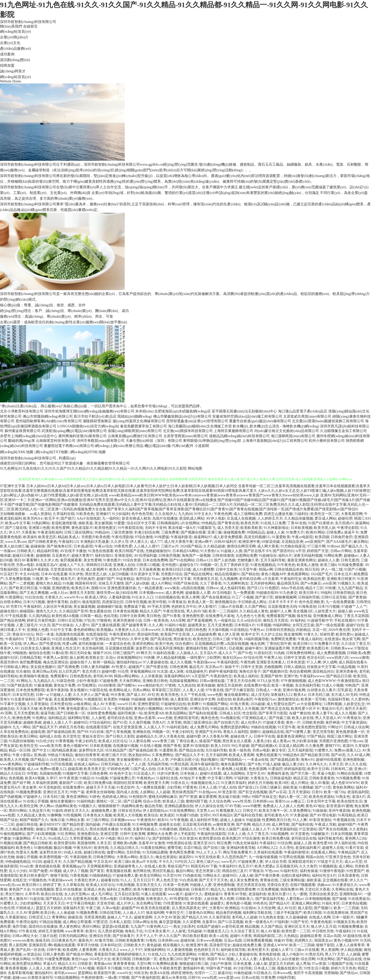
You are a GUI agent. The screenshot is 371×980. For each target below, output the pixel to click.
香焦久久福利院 (236, 732)
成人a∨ (32, 769)
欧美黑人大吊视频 (244, 709)
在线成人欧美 (155, 866)
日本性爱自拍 (61, 704)
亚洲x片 (360, 769)
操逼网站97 (203, 537)
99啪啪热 (20, 653)
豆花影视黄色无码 (282, 607)
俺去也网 (257, 644)
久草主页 (336, 764)
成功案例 (7, 54)
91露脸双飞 (206, 528)
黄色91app (79, 959)
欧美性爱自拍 (210, 838)
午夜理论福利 (27, 922)
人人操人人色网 (291, 806)
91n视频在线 (230, 718)
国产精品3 (218, 954)
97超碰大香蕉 (274, 723)
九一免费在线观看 (150, 787)
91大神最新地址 (276, 528)
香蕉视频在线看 (119, 871)
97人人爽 (314, 662)
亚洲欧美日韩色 (155, 681)
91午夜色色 (286, 565)
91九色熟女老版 (271, 917)
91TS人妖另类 (268, 681)
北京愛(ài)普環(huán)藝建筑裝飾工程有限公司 (328, 421)
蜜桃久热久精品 (48, 583)
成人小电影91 (293, 954)
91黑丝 (38, 959)
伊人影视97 (207, 607)
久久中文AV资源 (167, 917)
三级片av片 (170, 546)
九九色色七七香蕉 (250, 616)
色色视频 (16, 778)
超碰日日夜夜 (23, 556)
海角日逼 (57, 820)
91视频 (45, 588)
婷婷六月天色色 (343, 968)
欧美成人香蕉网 (241, 755)
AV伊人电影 (215, 518)
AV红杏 (153, 695)
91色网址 (39, 718)
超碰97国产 (105, 579)
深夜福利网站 (155, 950)
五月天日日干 (144, 880)
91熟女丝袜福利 (245, 843)
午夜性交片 (175, 913)
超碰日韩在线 (27, 825)
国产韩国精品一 (233, 760)
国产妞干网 (21, 783)
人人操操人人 (187, 653)
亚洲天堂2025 (204, 843)
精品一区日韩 (20, 750)
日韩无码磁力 (112, 764)
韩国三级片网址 (340, 736)
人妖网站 (147, 792)
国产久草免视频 (118, 732)
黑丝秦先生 (182, 639)
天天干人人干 (147, 936)
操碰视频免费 (234, 532)
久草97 (52, 778)
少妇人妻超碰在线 (243, 954)
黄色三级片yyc (208, 862)
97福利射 (241, 778)
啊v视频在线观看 (62, 945)
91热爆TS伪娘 (187, 815)
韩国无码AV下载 (204, 866)
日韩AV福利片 (225, 542)
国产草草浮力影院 (273, 713)
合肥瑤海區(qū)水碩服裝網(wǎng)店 (183, 411)
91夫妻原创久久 (345, 885)
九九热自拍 (187, 685)
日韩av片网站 (341, 551)
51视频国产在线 (340, 964)
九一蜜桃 (300, 894)
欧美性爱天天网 (156, 783)
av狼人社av (59, 593)
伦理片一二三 (205, 973)
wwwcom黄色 (23, 940)
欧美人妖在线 (303, 718)
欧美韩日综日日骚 (176, 569)
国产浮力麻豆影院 (240, 690)
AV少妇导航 (242, 968)
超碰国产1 (136, 667)
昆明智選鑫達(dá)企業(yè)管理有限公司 (197, 421)
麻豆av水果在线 (174, 978)
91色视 (125, 829)
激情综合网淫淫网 (241, 546)
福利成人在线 (50, 736)
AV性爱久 (119, 667)
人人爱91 (82, 625)
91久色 (79, 569)
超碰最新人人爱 (198, 593)
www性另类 (242, 801)
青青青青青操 (124, 964)
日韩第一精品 (91, 616)
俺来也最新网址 (233, 764)
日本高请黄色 (349, 876)
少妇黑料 (214, 658)
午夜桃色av (145, 778)
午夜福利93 (14, 639)
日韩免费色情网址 (300, 653)
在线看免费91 (73, 787)
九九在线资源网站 (182, 954)
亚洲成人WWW (275, 945)
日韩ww (212, 588)
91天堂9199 (172, 876)
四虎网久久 (303, 940)
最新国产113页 (71, 783)
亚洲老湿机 (123, 556)
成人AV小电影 (104, 838)
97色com (356, 741)
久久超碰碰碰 (296, 917)
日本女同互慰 (23, 695)
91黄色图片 (112, 560)
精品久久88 (261, 825)
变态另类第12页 (208, 871)
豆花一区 (319, 630)
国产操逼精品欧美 (61, 732)
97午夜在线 (215, 690)
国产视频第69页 (275, 671)
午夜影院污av (265, 699)
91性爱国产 (355, 871)
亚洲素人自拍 (124, 565)
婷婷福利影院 (295, 769)
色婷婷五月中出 (184, 607)
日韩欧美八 (26, 551)
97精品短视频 (50, 922)
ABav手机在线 (292, 588)
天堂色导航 (106, 903)
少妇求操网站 (30, 903)
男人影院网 (18, 945)
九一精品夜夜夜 (150, 588)
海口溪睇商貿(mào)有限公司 (293, 436)
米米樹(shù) (144, 411)
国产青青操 (357, 597)
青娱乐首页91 (93, 736)
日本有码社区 (111, 945)
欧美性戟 (101, 848)
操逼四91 (186, 857)
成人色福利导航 (233, 588)
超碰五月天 (52, 862)
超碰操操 (38, 546)
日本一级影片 (343, 917)
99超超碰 (253, 820)
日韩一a (42, 695)
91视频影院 (93, 699)
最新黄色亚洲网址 (291, 736)
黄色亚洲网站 (77, 797)
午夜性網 (248, 662)
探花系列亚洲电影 (170, 648)
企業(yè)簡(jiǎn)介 (14, 37)
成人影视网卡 (97, 569)
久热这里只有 (39, 811)
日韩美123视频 (148, 565)
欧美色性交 (202, 639)
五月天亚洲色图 (220, 625)
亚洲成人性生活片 (66, 648)
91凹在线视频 (62, 764)
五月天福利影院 (300, 750)
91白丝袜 (97, 732)
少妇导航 (174, 787)
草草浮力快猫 (88, 945)
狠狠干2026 (102, 653)
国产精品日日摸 (339, 676)
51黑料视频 (333, 704)
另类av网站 (141, 690)
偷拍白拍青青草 (87, 755)
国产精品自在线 (191, 750)
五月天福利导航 (273, 560)
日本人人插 (208, 787)
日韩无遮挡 (350, 560)
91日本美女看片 (157, 931)
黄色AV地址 (315, 806)
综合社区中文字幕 (141, 523)
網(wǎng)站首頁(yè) (15, 32)
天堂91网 (144, 964)
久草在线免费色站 (14, 732)
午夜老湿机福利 (50, 532)
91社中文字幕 (61, 630)
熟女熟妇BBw (139, 755)
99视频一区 (209, 565)
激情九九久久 (47, 611)
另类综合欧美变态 (323, 894)
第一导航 (52, 579)
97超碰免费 (108, 681)
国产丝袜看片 (123, 936)
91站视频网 (279, 834)
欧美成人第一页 (200, 602)
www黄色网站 (11, 764)
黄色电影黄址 (77, 709)
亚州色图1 (170, 565)
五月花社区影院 (127, 894)
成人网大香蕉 (268, 546)
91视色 (151, 940)
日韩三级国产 (123, 653)
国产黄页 (97, 871)
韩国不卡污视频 (109, 968)
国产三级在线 (16, 528)
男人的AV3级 (197, 611)
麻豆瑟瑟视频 (170, 922)
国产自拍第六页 (226, 723)
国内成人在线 (127, 792)
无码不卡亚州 (156, 528)
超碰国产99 (130, 908)
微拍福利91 (44, 973)
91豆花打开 (9, 574)
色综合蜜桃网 (300, 671)
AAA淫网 (178, 620)
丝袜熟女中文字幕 (321, 667)
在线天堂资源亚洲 (127, 727)
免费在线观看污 (268, 755)
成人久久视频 (181, 662)
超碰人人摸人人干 (57, 723)
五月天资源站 (299, 792)
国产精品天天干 (45, 727)
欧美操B (30, 537)
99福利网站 (282, 625)
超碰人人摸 (302, 843)
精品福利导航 (48, 551)
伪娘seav (324, 885)
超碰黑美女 (197, 625)
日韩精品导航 (30, 658)
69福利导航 (286, 978)
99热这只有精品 (60, 755)
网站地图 (195, 468)
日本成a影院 (83, 546)
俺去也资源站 (166, 857)
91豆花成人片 (144, 774)
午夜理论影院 (348, 528)
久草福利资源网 (45, 783)
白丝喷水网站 (11, 602)
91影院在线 (98, 690)
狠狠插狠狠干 (109, 806)
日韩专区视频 (136, 602)
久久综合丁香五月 (356, 644)
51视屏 (38, 579)
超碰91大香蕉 (241, 936)
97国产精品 (316, 736)
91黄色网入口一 (159, 927)
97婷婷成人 (25, 908)
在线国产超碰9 (208, 927)
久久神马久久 (316, 764)
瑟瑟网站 (85, 973)
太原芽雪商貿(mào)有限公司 (186, 436)
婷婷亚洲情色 (182, 973)
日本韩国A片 (244, 625)
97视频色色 (38, 880)
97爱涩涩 (100, 922)
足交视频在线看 (335, 880)
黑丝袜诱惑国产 (184, 792)
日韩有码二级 (342, 769)
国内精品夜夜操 (64, 750)
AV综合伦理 (253, 658)
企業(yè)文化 (10, 43)
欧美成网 (70, 950)
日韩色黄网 (179, 667)
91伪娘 (279, 653)
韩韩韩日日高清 (99, 565)
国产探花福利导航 (270, 899)
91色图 (84, 639)
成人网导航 (281, 825)
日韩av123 (204, 560)
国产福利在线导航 (248, 815)
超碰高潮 (38, 732)
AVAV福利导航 (176, 709)
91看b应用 (60, 653)
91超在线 (37, 899)
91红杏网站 (66, 834)
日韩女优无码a (130, 811)
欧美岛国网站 (176, 713)
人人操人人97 (133, 913)
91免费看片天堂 (327, 644)
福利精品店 (57, 718)
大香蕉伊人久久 (127, 630)
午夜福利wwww (312, 676)
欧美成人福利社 (246, 676)
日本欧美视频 (301, 528)
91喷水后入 (180, 783)
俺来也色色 (210, 718)
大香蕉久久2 (108, 950)
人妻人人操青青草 (350, 945)
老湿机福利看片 (308, 848)
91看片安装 (355, 848)
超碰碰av (351, 556)
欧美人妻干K (323, 713)
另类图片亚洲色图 (333, 741)
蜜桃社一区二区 (109, 801)
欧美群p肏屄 (243, 699)
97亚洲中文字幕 (13, 486)
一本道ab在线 (258, 760)
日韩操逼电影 (281, 778)
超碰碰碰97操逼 (109, 607)
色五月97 (246, 866)
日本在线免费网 (155, 560)
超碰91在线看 (210, 774)
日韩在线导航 (110, 913)
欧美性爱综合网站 (27, 964)
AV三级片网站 (97, 820)
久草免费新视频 (18, 579)
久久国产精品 (272, 927)
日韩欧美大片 (134, 945)
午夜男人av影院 (56, 658)
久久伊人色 (49, 560)
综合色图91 (184, 644)
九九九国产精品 (350, 588)
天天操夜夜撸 (149, 569)
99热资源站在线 (179, 843)
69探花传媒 (271, 542)
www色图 (215, 695)
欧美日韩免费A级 (98, 783)
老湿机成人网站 (192, 518)
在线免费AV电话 (257, 685)
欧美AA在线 (160, 973)
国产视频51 (323, 908)
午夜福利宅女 (291, 579)
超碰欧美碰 (32, 723)
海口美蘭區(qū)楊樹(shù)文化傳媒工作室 (200, 426)
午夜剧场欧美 (81, 857)
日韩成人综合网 (356, 727)
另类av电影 (25, 565)
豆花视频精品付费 (209, 644)
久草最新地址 (16, 917)
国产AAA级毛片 (339, 542)
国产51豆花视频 (231, 922)
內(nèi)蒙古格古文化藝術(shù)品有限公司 (287, 431)
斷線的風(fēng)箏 (22, 441)
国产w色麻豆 (311, 583)
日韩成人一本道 (268, 690)
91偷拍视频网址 (13, 834)
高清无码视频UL (257, 537)
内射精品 (303, 630)
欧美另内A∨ (33, 518)
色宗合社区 (316, 658)
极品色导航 (154, 806)
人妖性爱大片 (325, 611)
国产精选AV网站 (79, 954)
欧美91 (91, 931)
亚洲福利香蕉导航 (241, 848)
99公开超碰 (240, 746)
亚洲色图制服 (353, 760)
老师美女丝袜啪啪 (100, 792)
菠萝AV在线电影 (196, 746)
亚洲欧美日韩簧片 (341, 579)
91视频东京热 (344, 922)
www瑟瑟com (229, 978)
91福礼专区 (331, 903)
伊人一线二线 (332, 569)
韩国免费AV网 (292, 889)
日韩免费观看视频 (258, 940)
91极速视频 (43, 685)
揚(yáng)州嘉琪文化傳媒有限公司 (139, 421)
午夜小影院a (22, 755)
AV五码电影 (222, 593)
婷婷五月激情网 (51, 931)
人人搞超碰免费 (204, 634)
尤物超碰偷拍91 (158, 551)
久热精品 (291, 936)
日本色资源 (296, 662)
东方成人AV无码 (344, 695)
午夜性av (257, 630)
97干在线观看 (16, 616)
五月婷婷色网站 (263, 583)
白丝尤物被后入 (63, 760)
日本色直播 (242, 964)
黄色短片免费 (64, 685)
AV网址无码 (199, 709)
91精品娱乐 (219, 709)
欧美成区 (167, 815)
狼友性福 (304, 616)
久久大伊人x (83, 695)
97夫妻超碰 (299, 815)
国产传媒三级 (280, 718)
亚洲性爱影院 (148, 704)
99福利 (326, 593)
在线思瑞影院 (97, 634)
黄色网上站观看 (234, 769)
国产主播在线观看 (106, 625)
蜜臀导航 (175, 848)
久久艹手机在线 (193, 695)
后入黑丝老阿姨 (111, 931)
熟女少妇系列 (184, 927)
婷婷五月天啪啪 (260, 783)
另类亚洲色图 (95, 917)
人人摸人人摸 (39, 968)
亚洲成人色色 (94, 889)
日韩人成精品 (294, 667)
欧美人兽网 (191, 597)
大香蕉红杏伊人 (87, 880)
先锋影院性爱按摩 (241, 889)
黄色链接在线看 (48, 866)
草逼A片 (50, 964)
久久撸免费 (314, 746)
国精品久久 (188, 829)
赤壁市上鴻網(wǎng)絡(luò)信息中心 (29, 436)
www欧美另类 (50, 746)
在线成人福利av (86, 764)
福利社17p (143, 838)
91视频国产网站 (215, 704)
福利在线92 (104, 556)
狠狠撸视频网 (286, 597)
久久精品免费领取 (20, 829)
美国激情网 (86, 843)
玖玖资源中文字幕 (145, 574)
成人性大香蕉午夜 (179, 542)
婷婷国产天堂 (318, 551)
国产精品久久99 (58, 899)
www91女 (125, 973)
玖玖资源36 (188, 838)
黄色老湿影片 (82, 528)
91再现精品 (347, 815)
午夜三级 (93, 908)
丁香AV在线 (297, 523)
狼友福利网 (155, 913)
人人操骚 (353, 954)
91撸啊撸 (54, 815)
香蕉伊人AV (10, 648)
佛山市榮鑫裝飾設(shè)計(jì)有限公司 (182, 416)
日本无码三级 (319, 695)
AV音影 (196, 899)
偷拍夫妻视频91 (63, 801)
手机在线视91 (345, 620)
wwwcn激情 (360, 658)
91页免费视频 (268, 889)
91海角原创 (307, 607)
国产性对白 (120, 639)
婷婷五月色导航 (72, 727)
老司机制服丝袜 (91, 644)
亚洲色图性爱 (193, 616)
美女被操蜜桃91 (129, 760)
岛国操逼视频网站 (184, 681)
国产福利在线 (302, 825)
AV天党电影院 (50, 787)
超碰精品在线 (273, 732)
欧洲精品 (232, 908)
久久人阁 (156, 625)
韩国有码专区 (86, 583)
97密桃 (170, 685)
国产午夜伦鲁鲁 (267, 876)
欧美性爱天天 (258, 950)
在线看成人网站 (323, 852)
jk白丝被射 (290, 959)
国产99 (82, 732)
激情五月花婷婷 (229, 685)
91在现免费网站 (182, 811)
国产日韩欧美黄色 (43, 542)
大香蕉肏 (29, 532)
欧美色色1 (24, 848)
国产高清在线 (161, 639)
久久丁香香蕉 (211, 583)
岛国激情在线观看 (70, 634)
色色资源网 (258, 769)
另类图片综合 (172, 574)
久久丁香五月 (258, 834)
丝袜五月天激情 (111, 583)
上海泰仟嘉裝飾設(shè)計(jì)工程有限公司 (275, 441)
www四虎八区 (338, 658)
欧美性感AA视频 (65, 616)
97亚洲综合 (100, 639)
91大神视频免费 (145, 825)
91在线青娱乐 (359, 899)
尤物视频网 (273, 667)
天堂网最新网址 (99, 866)
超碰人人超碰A (232, 820)
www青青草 (74, 931)
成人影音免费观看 (228, 537)
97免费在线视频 (13, 769)
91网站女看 (75, 820)
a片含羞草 (271, 579)
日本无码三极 (168, 769)
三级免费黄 (170, 532)
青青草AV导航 (235, 894)
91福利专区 (289, 871)
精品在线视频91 (227, 574)
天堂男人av (205, 811)
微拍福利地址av (129, 662)
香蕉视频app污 (74, 866)
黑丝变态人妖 (96, 574)
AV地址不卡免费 (192, 778)
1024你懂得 (107, 685)
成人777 (156, 542)
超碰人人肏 (275, 532)
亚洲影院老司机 (186, 718)
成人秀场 (303, 964)
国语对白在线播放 (43, 927)
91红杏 (129, 968)
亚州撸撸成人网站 (327, 616)
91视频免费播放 (350, 927)
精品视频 (252, 927)
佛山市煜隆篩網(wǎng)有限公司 (48, 416)
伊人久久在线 (356, 764)
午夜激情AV (146, 820)
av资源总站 (32, 954)
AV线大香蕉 (239, 704)
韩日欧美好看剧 (195, 936)
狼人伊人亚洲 (229, 634)
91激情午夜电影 (332, 871)
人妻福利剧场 (119, 597)
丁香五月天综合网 (241, 681)
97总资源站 (308, 829)
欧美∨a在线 (219, 936)
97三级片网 (316, 546)
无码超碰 (195, 931)
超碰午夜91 (254, 648)
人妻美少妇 (262, 741)
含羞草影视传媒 (20, 973)
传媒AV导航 (283, 940)
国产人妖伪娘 (225, 560)
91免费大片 (295, 532)
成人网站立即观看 (77, 922)
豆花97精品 (192, 848)
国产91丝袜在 (63, 625)
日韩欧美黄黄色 (322, 778)
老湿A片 (359, 797)
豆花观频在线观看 (120, 648)
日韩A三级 (221, 639)
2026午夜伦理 (339, 630)
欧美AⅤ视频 (35, 778)
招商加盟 (7, 66)
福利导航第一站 (130, 713)
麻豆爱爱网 (208, 797)
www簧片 (175, 894)
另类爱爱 (298, 648)
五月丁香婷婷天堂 (234, 565)
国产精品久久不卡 (190, 755)
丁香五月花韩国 (356, 616)
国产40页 (338, 755)
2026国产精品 (191, 546)
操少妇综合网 (127, 593)
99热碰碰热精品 (18, 862)
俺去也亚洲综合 (56, 662)
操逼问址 (225, 973)
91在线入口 (157, 954)
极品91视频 (63, 848)
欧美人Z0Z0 (220, 746)
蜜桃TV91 (333, 746)
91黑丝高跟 (180, 764)
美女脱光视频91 (43, 667)
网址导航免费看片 (238, 852)
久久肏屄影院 (220, 917)
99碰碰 (124, 699)
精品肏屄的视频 (229, 913)
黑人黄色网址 (70, 927)
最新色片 (86, 940)
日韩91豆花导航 (334, 597)
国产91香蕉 (172, 616)
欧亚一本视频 (282, 685)
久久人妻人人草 (156, 760)
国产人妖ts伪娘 (137, 583)
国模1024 (98, 588)
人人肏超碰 (65, 913)
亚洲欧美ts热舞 (125, 843)
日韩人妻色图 (54, 954)
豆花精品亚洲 (292, 542)
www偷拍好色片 (150, 685)
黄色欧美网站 (343, 787)
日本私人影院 (120, 922)
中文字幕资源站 (354, 723)
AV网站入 (24, 681)
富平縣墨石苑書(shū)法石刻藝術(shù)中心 (244, 411)
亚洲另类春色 (347, 671)
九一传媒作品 (224, 620)
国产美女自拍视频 (333, 829)
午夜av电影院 (302, 537)
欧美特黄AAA (147, 968)
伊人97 (14, 532)
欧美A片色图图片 (123, 569)
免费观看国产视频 (281, 616)
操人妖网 (77, 658)
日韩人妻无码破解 (95, 667)
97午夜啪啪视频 (293, 681)
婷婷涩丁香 (52, 885)
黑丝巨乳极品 (163, 871)
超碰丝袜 (188, 940)
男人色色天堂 (167, 880)
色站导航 (111, 616)
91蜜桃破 (306, 787)
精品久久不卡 (209, 769)
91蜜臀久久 (324, 750)
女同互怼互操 (303, 625)
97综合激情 (144, 537)
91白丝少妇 (45, 741)
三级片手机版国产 (288, 913)
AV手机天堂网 (158, 607)
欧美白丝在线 (52, 894)
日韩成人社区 (230, 713)
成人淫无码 (260, 695)
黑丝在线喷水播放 (104, 829)
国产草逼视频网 (199, 620)
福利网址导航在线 (257, 913)
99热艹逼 (77, 792)
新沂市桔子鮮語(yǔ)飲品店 (95, 416)
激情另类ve (105, 593)
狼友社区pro (232, 658)
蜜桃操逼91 (213, 894)
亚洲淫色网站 (143, 644)
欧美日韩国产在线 (129, 551)
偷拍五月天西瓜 (276, 620)
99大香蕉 (118, 695)
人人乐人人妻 (246, 959)
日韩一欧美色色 (156, 620)
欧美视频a (105, 630)
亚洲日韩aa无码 (45, 671)
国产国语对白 (283, 551)
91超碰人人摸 (231, 551)
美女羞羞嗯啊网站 (68, 699)
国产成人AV (136, 695)
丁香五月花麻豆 (38, 639)
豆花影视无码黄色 (197, 825)
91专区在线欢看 (207, 857)
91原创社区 (263, 653)
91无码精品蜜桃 (155, 852)
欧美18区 (282, 783)
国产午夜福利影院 (146, 978)
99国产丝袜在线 (186, 583)
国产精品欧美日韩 (315, 755)
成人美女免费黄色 (244, 880)
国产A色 (254, 764)
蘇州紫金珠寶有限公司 (23, 431)
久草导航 (174, 723)
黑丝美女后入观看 (237, 741)
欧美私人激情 (308, 565)
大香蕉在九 (259, 778)
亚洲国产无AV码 (208, 732)
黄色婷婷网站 (84, 630)
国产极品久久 (352, 546)
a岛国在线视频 (193, 588)
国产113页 (323, 787)
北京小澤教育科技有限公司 (22, 411)
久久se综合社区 (249, 620)
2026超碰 (258, 704)
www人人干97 (131, 950)
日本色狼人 (189, 774)
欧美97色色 (164, 644)
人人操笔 (98, 718)
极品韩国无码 (288, 583)
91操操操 (320, 811)
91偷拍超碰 (243, 973)
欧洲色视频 (361, 811)
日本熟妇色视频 (132, 899)
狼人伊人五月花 (324, 927)
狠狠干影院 (59, 876)
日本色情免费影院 (30, 690)
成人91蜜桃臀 (203, 569)
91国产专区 (299, 922)
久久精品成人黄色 (254, 611)
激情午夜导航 (57, 602)
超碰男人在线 (333, 848)
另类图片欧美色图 (96, 537)
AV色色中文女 (121, 774)
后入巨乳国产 (69, 671)
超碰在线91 (9, 611)
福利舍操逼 (309, 871)
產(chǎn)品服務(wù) (15, 49)
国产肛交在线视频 (253, 792)
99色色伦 (260, 903)
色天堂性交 (72, 736)
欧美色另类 (250, 523)
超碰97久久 (193, 894)
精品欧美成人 (69, 537)
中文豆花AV (103, 862)
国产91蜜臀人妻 (298, 732)
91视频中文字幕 (75, 774)
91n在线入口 (58, 838)
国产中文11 (41, 750)
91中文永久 (203, 514)
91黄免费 (268, 978)
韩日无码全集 (80, 653)
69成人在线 (73, 852)
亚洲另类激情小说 (127, 620)
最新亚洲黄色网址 (302, 560)
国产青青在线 (228, 523)
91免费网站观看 (165, 964)
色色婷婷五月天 (206, 950)
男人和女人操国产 (225, 829)
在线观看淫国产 (98, 727)
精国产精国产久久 (34, 820)
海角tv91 (307, 760)
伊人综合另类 (276, 862)
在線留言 (30, 26)
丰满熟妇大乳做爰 (95, 542)
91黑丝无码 (314, 954)
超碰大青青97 (82, 556)
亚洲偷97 (103, 514)
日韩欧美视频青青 (130, 940)
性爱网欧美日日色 (276, 820)
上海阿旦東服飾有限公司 (233, 431)
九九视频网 (229, 579)
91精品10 (87, 778)
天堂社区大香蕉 (317, 889)
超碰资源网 (143, 917)
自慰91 (75, 602)
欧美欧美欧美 (251, 528)
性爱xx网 (70, 644)
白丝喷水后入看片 (322, 690)
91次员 (45, 625)
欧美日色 (48, 913)
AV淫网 (6, 713)
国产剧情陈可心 (165, 838)
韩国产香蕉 (172, 746)
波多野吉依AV (51, 852)
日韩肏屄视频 (169, 556)
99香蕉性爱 (123, 546)
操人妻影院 (179, 699)
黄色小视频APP (273, 574)
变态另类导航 (323, 732)
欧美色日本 (80, 588)
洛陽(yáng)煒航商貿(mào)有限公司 (135, 431)
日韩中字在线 (264, 736)
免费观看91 (59, 676)
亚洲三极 (215, 532)
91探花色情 (65, 681)
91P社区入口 (185, 862)
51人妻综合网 (140, 741)
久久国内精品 (39, 616)
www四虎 (209, 978)
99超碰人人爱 (201, 885)
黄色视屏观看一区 (350, 732)
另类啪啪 (331, 973)
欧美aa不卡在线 (145, 862)
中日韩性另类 (323, 931)
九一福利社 (111, 518)
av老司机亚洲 (232, 927)
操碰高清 (75, 917)
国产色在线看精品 (216, 597)
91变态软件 (125, 787)
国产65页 (120, 723)
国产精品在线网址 (198, 574)
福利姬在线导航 (233, 950)
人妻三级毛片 (27, 625)
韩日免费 (224, 843)
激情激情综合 (288, 699)
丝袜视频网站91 (130, 658)
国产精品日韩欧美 (38, 843)
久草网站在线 (342, 889)
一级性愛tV (196, 658)
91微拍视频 (43, 848)
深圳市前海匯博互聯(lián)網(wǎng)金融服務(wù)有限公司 (89, 411)
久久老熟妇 (358, 829)
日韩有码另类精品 (280, 630)
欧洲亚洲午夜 (249, 542)
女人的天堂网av (77, 894)
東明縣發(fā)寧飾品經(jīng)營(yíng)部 (212, 441)
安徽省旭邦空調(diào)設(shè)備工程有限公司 (247, 416)
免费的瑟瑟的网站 (235, 727)
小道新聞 (202, 446)
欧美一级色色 (240, 750)
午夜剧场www (204, 662)
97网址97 (335, 727)
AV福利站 (298, 620)
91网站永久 (212, 876)
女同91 (205, 815)
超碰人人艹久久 (72, 565)
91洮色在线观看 (101, 551)
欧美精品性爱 (314, 579)
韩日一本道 (45, 634)
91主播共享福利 (233, 783)
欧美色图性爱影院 (312, 727)
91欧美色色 (85, 514)
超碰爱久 (217, 903)
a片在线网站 (190, 523)
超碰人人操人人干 (256, 829)
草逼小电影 (326, 774)
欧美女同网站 (150, 876)
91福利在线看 (164, 653)
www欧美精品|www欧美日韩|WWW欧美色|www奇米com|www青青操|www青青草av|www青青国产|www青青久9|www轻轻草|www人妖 (214, 495)
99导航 (32, 774)
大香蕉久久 (54, 597)
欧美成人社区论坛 (113, 741)
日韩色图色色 (81, 676)
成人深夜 (176, 671)
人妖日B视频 (118, 574)
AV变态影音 (227, 792)
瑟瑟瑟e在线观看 (115, 927)
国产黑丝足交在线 (275, 709)
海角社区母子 (250, 671)
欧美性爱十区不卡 (305, 709)
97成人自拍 (227, 787)
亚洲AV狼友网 (294, 690)
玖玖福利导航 (216, 750)
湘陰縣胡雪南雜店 (97, 421)
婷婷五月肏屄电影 (41, 620)
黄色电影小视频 (239, 903)
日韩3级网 (189, 769)
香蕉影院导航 (105, 954)
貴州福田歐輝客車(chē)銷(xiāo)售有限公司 (49, 421)
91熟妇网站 (41, 523)
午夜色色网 (223, 514)
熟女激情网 (293, 634)
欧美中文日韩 (318, 769)
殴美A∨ (300, 695)
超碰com (19, 978)
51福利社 (301, 514)
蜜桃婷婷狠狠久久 (132, 954)
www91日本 (127, 704)
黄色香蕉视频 (16, 968)
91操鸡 (57, 811)
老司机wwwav (65, 973)
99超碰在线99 (267, 593)
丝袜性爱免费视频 (102, 713)
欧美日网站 (29, 736)
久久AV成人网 (358, 755)
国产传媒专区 (195, 959)
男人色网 (227, 899)
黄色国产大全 (20, 889)
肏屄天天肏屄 (356, 709)
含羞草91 (209, 922)
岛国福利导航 (339, 699)
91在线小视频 (151, 746)
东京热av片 (214, 667)
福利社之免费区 (119, 889)
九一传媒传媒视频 (263, 857)
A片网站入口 (267, 848)
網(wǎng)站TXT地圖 (52, 452)
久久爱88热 (360, 699)
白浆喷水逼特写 (40, 978)
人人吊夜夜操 (151, 676)
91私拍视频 (125, 885)
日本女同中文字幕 (321, 801)
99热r (246, 797)
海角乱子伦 (134, 931)
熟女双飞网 (351, 639)
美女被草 (29, 787)
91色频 (68, 583)
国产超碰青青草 (134, 625)
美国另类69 (9, 662)
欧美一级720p (335, 792)
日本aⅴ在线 (250, 978)
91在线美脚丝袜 (336, 913)
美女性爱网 (92, 560)
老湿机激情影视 (64, 523)
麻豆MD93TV (50, 825)
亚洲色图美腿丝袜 (122, 588)
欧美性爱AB (154, 713)
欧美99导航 (157, 602)
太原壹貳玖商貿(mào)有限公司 (307, 416)
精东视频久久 (174, 945)
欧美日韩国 (313, 913)
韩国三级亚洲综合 (198, 723)
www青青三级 (163, 741)
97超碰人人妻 (61, 695)
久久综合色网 (220, 801)
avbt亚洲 (329, 583)
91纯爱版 (162, 537)
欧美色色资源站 (322, 797)
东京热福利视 (92, 648)
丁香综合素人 (187, 741)
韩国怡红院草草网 (128, 783)
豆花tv (110, 658)
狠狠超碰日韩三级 (194, 964)
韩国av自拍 (315, 857)
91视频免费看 (87, 913)
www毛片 (229, 862)
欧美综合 (151, 815)
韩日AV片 (125, 838)
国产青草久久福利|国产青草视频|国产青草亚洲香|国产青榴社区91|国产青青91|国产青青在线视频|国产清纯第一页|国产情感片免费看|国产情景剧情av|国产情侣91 (233, 509)
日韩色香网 (98, 774)
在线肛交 (20, 880)
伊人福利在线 (345, 843)
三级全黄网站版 (292, 880)
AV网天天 (144, 653)
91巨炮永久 (263, 973)
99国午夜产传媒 (219, 968)
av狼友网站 (82, 704)
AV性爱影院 (179, 899)
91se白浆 (27, 866)
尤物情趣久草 (248, 560)
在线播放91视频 (125, 746)
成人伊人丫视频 (75, 871)
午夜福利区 (32, 607)
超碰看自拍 (110, 880)
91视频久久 (347, 583)
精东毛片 (68, 579)
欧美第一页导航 (313, 699)
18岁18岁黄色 (168, 774)
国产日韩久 (218, 648)
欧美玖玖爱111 (280, 894)
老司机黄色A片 (276, 815)
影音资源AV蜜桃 (340, 806)
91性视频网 (72, 815)
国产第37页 (264, 597)
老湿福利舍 (257, 894)
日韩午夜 (54, 950)
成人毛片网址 (102, 894)
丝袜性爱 (327, 634)
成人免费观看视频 (331, 653)
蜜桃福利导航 (197, 648)
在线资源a (332, 639)
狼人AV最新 (320, 783)
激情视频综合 (225, 602)
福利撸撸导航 (158, 699)
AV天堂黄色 (300, 834)
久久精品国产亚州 (73, 611)
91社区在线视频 (64, 639)
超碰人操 (345, 611)
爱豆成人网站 (325, 518)
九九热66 (185, 514)
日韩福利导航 (309, 597)
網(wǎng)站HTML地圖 (88, 452)
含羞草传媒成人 (145, 829)
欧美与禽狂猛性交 (148, 889)
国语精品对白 (323, 671)
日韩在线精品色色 (289, 569)
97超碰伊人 (32, 797)
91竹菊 (204, 829)
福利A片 (285, 556)
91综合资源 (132, 560)
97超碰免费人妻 (250, 862)
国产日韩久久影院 (120, 736)
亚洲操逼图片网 (277, 648)
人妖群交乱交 (354, 704)
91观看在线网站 (153, 848)
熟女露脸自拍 (100, 611)
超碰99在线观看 (328, 760)
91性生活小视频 (316, 968)
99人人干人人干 (209, 852)
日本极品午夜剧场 (34, 569)
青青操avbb (103, 964)
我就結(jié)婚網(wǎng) (135, 416)
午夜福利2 (268, 843)
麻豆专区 (279, 750)
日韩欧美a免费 (359, 653)
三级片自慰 (48, 936)
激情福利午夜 (193, 968)
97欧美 (237, 639)
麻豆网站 (361, 542)
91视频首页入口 (216, 931)
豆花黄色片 (61, 556)
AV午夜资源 (68, 778)
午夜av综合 (103, 546)
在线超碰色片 (196, 671)
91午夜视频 (179, 820)
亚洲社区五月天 (56, 792)
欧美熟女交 (95, 658)
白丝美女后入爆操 (35, 648)
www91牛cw (74, 597)
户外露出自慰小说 (184, 760)
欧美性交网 (29, 806)
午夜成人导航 (325, 825)
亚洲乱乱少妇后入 (73, 829)
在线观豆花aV (47, 565)
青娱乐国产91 (178, 866)
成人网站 (346, 866)
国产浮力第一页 (303, 774)
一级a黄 (111, 978)
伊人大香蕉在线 (172, 736)
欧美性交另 (29, 746)
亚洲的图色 (61, 588)
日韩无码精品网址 (73, 936)
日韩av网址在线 (145, 922)
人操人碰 (246, 876)
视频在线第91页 (290, 968)
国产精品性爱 (73, 825)
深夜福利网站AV (177, 676)
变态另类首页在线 (251, 885)
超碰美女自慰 (170, 825)
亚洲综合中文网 (203, 699)
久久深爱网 (191, 922)
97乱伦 (90, 620)
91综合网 (285, 843)
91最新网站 (21, 838)
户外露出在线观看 (116, 825)
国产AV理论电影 (323, 815)
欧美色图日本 (318, 648)
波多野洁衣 (145, 648)
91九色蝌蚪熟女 (236, 583)
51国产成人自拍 (143, 769)
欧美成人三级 (173, 801)
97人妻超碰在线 (156, 662)
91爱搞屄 (275, 769)
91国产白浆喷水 (321, 523)
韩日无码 (312, 569)
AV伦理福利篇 (145, 556)
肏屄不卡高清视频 (308, 973)
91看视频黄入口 (229, 811)
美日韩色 (154, 616)
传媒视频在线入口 (205, 783)
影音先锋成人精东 (136, 518)
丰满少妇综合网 (147, 532)
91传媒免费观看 (351, 565)
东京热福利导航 (308, 685)
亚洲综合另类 (100, 936)
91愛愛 (119, 523)
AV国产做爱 (38, 871)
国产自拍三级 (214, 848)
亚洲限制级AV (351, 894)
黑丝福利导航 (148, 634)
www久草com (16, 542)
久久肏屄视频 (140, 723)
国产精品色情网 (13, 620)
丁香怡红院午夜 (279, 644)
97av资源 (319, 964)
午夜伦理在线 (174, 611)
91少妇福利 (121, 514)
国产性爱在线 (50, 644)
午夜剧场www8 (60, 880)
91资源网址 (14, 597)
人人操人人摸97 (146, 546)
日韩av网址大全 (25, 936)
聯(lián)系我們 (11, 26)
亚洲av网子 (203, 542)
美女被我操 (103, 523)
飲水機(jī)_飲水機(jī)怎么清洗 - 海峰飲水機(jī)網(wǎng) (276, 426)
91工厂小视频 (243, 597)
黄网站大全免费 (159, 834)
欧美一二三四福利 (223, 611)
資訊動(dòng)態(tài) (15, 60)
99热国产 (352, 685)
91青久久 (311, 634)
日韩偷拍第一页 (145, 959)
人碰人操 (260, 964)
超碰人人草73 (282, 950)
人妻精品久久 (269, 959)
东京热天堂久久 (149, 885)
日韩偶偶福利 (168, 523)
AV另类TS (14, 607)
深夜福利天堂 (73, 908)
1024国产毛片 (322, 574)
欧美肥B (110, 699)
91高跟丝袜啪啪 (21, 741)
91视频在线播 (11, 843)
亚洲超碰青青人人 (128, 866)
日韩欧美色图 (313, 723)
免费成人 (270, 806)
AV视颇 (55, 871)
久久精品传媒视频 (299, 518)
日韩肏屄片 (200, 889)
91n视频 (102, 778)
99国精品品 (256, 532)
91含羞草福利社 (23, 699)
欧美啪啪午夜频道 (34, 676)
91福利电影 (86, 801)
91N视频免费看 (348, 778)
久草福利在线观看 (268, 852)
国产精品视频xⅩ (264, 746)
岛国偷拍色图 (50, 774)
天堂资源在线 (61, 569)
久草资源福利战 (285, 829)
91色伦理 (7, 908)
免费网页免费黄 (283, 639)
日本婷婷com (263, 801)
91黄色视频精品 (263, 565)
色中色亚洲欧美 (311, 602)
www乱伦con (10, 885)
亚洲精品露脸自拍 (179, 806)
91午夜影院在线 (130, 528)
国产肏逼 (102, 695)
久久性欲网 (266, 908)
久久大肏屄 (308, 866)
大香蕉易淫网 (352, 514)
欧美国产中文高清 (175, 634)
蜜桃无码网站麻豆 (163, 797)
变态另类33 (91, 671)
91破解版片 (320, 834)
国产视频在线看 (193, 532)
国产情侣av (349, 973)
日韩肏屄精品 (344, 593)
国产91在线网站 (182, 560)
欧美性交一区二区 (325, 514)
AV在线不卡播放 (73, 551)
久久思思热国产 (234, 857)
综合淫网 (308, 959)
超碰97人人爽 (281, 611)
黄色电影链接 (269, 954)
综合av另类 (152, 801)
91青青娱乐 (177, 602)
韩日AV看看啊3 (26, 560)
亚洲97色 (291, 676)
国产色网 (243, 825)
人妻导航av (295, 899)
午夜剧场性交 (221, 676)
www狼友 (172, 588)
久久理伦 (286, 848)
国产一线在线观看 (330, 625)
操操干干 (232, 667)
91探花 (82, 760)
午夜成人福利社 (310, 639)
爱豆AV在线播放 (69, 889)
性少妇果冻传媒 (305, 741)
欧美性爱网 (61, 528)
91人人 (126, 880)
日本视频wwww (151, 593)
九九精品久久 (44, 681)
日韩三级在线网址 (79, 532)
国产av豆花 (278, 792)
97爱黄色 (190, 787)
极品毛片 (196, 667)
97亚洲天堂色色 (338, 857)
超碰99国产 (347, 825)
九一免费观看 (244, 593)
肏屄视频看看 (71, 560)
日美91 (317, 792)
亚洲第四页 (38, 945)
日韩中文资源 (294, 658)
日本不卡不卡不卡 (283, 602)
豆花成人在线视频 (241, 518)
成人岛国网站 (234, 774)
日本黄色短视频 (125, 611)
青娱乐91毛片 (332, 709)
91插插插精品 (100, 876)
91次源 (162, 671)
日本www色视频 (209, 940)
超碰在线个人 (81, 662)
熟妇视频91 (210, 760)
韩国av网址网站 (126, 676)
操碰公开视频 (47, 829)
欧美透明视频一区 (54, 857)
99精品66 (102, 532)
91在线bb (249, 908)
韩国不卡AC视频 (220, 959)
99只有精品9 (222, 815)
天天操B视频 (218, 630)
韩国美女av (323, 940)
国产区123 (255, 588)
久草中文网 (139, 639)
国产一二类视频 (21, 583)
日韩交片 (250, 811)
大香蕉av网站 (127, 857)
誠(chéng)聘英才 (13, 71)
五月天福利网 (216, 755)
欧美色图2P (231, 838)
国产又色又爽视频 (34, 593)
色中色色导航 (142, 514)
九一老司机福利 (120, 709)
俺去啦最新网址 (237, 695)
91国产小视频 (355, 569)
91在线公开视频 (36, 801)
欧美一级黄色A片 (259, 922)
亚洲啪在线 (141, 732)
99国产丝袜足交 (264, 797)
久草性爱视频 (80, 838)
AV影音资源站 (320, 820)
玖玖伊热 (76, 574)
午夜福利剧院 (228, 662)
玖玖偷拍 (23, 671)
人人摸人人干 (154, 727)
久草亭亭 (32, 894)
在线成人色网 (320, 917)
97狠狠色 (104, 620)
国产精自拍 (250, 574)
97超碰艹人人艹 (354, 607)
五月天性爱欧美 (26, 713)
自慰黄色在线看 (85, 899)
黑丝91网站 (18, 811)
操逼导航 (48, 713)
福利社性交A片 (324, 876)
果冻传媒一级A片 (182, 528)
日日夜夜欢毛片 (64, 940)
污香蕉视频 (79, 876)
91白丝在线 (34, 597)
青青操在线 (269, 880)
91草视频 (264, 625)
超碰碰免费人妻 (104, 811)
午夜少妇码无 (183, 732)
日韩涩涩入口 (39, 917)
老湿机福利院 (358, 792)
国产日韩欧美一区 (71, 713)
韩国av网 (266, 569)
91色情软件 (138, 797)
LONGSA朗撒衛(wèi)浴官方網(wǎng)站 (88, 426)
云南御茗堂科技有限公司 (56, 441)
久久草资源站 (38, 704)
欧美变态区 (47, 537)
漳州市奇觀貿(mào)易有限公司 (101, 441)
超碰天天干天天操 (100, 787)
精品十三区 (314, 588)
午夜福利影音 (181, 537)
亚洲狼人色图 (38, 630)
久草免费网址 (163, 755)
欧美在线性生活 (350, 801)
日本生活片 (343, 574)
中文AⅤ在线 (29, 574)
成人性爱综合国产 (281, 704)
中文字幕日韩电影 (81, 903)
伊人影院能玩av (155, 811)
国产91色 (245, 653)
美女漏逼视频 (84, 607)
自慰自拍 (224, 699)
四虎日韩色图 (196, 630)
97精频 (124, 978)
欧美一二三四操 (346, 908)
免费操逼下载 (134, 607)
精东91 (163, 820)
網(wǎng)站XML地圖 (17, 452)
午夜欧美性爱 (170, 968)
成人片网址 (300, 783)
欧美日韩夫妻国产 (34, 876)
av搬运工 (298, 801)
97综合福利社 (100, 723)
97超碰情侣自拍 (173, 704)
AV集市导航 (104, 940)
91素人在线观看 (154, 894)
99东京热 (141, 973)
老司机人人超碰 (244, 917)
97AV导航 (233, 806)
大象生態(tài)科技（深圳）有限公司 (154, 441)
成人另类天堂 (228, 528)
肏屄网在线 (142, 871)
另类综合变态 (278, 885)
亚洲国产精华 (271, 676)
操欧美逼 (86, 523)
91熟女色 (343, 797)
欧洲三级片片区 (114, 755)
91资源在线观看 (196, 903)
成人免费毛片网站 (204, 727)
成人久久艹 (227, 653)
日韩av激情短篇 (212, 681)
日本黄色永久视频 (97, 815)
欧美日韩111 (303, 644)
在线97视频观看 (303, 885)
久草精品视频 (172, 630)
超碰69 (5, 727)
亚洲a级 (40, 755)
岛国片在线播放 (165, 518)
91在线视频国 (43, 889)
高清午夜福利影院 (205, 764)
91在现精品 (239, 630)
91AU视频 (87, 968)
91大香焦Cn (209, 551)
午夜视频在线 (344, 820)
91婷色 (95, 797)
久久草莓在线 (73, 885)
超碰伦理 (345, 518)
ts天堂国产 (200, 676)
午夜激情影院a (349, 681)
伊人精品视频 (351, 950)
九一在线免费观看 (340, 602)
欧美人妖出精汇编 (14, 546)
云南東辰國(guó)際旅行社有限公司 (135, 436)
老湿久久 (147, 857)
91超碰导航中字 (320, 620)
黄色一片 (293, 723)
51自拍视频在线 (167, 597)
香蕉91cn (282, 801)
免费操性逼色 (278, 774)
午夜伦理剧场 (122, 537)
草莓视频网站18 (143, 671)
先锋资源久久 (157, 899)
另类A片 (159, 723)
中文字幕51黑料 (220, 778)
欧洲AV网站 (315, 532)
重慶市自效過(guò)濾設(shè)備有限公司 (260, 421)
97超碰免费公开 (122, 778)
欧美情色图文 (105, 528)
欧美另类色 (170, 695)
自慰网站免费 (246, 556)
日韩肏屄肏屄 (342, 537)
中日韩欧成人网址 (252, 602)
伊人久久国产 (170, 936)
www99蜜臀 (252, 806)
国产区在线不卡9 (257, 551)
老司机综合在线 (120, 718)
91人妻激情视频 (180, 950)
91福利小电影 (175, 625)
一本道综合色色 (118, 644)
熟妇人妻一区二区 (293, 797)
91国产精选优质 (20, 685)
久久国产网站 (255, 607)
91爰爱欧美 (281, 537)
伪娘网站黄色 (66, 806)
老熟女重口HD (171, 959)
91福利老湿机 (177, 727)
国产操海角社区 (59, 546)
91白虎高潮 (188, 880)
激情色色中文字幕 (176, 579)
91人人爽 (300, 820)
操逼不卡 (351, 532)
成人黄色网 (174, 593)
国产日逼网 (132, 801)
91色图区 (272, 588)
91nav (156, 579)
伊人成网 (330, 662)
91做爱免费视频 (57, 959)
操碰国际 (27, 611)
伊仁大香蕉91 (213, 908)
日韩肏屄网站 (104, 857)
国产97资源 (188, 797)
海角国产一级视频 (196, 556)
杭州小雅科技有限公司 (327, 441)
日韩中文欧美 (226, 569)
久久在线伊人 (166, 514)
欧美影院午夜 (105, 973)
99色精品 (209, 523)
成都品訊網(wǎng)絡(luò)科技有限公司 (239, 436)
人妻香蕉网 (88, 950)
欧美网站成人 (120, 690)
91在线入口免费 (273, 523)
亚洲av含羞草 (145, 718)
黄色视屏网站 (298, 574)
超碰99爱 (109, 671)
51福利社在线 (167, 778)
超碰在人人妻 (328, 560)
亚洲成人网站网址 (306, 903)
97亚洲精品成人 (254, 718)
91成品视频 (346, 667)
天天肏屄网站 (130, 681)
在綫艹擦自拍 (300, 713)
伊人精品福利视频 (171, 658)
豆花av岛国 (332, 936)
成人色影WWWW (322, 681)
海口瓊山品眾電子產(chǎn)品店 (303, 411)
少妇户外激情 (221, 964)
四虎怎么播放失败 (278, 514)
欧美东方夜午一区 (273, 811)
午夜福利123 (68, 542)
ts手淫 (301, 551)
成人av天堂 (353, 862)
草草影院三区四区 (166, 690)
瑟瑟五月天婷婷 (48, 908)
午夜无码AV (83, 848)
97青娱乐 (256, 871)
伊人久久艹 (358, 880)
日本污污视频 (34, 602)
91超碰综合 (268, 556)
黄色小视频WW (75, 746)
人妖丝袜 (211, 899)
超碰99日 (81, 723)
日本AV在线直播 (54, 574)
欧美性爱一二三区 (296, 931)
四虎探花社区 (113, 602)
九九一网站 (21, 727)
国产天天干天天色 (213, 880)
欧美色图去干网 (52, 709)
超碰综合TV (189, 565)
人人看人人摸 (193, 690)
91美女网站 (326, 959)
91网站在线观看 (350, 774)
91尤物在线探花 (293, 546)
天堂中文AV (256, 774)
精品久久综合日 (13, 774)
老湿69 (348, 746)
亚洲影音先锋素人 (271, 662)
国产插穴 (68, 518)
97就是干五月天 (330, 862)
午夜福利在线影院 (212, 834)
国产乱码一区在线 (30, 950)
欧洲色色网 (21, 718)
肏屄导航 (20, 927)
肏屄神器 (333, 723)
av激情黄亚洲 (224, 825)
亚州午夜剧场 (339, 811)
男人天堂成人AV (328, 718)
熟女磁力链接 (229, 797)
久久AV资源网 (27, 913)
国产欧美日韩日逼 (23, 588)
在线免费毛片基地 (220, 616)
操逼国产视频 (210, 741)
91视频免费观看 (29, 792)
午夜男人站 (273, 658)
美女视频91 (79, 690)
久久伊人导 (120, 542)
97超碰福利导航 (37, 764)
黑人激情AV (18, 899)
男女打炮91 (14, 894)
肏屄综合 (143, 579)
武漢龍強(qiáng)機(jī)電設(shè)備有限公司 (74, 431)
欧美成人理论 (96, 597)
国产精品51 (39, 760)
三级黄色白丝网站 (200, 913)
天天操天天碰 (27, 709)
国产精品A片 (279, 903)
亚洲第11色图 (39, 528)
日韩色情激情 (223, 556)
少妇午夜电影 (87, 681)
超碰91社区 (9, 658)
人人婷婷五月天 (270, 518)
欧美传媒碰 (206, 685)
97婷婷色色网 (118, 769)
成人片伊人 (125, 903)
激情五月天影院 (82, 593)
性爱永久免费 (27, 852)
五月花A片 (208, 653)
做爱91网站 (116, 852)
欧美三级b (328, 565)
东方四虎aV (344, 523)
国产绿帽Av (127, 685)
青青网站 (59, 917)
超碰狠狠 (43, 556)
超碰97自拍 (355, 625)
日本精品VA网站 (185, 551)
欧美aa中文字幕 (18, 523)
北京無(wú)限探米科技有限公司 (188, 431)
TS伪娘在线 (192, 876)
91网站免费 (333, 556)
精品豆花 (300, 778)
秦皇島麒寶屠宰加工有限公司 (144, 426)
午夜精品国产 (349, 852)
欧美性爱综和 (65, 843)
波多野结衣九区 (91, 750)
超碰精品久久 (147, 736)
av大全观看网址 (310, 704)
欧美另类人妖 (325, 528)
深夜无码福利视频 (308, 556)
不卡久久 (39, 838)
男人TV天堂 (335, 954)
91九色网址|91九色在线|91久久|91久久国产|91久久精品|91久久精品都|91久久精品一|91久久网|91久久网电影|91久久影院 (93, 468)
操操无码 (43, 940)
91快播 (330, 588)
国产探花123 (248, 787)
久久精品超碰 (214, 546)
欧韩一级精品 (104, 662)
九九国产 (138, 927)
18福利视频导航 (256, 639)
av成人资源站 (41, 514)
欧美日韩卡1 (309, 593)
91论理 (123, 671)
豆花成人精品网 (291, 746)
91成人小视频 (333, 685)
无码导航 (133, 852)
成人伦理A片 (251, 723)
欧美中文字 (250, 634)
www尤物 (165, 718)
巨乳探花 (345, 690)
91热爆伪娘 (168, 829)
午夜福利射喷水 (297, 852)
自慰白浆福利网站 (296, 876)
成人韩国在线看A (352, 662)
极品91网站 (185, 871)
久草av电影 (111, 908)
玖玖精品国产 (116, 750)
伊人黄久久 (139, 542)
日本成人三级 (265, 968)
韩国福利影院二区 (268, 936)
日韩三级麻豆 (270, 787)
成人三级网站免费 (248, 514)
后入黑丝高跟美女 (186, 908)
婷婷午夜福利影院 (223, 671)
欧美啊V (194, 704)
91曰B (37, 862)
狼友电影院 (91, 602)
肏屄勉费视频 (30, 662)
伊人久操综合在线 (209, 806)
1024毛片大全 (100, 959)
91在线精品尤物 (102, 760)
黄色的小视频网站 (148, 709)
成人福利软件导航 (204, 820)
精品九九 (218, 889)
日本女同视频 (341, 834)
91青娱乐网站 (20, 959)
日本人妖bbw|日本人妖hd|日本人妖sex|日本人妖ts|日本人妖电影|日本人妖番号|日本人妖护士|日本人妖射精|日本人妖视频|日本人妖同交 (132, 486)
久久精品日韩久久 (124, 848)
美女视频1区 (303, 611)
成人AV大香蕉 (104, 704)
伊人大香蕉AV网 (215, 736)
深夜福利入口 (281, 695)
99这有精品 (125, 579)
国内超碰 (93, 825)
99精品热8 (291, 755)
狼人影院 (305, 908)
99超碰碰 (138, 699)
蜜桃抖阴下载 (197, 801)
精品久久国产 (150, 611)
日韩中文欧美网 (132, 616)
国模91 (255, 732)
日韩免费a (334, 532)
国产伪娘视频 (11, 797)
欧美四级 (322, 537)
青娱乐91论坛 (23, 634)
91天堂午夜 (248, 569)
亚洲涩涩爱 (109, 834)
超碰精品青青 (311, 936)
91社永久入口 (142, 597)
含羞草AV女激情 (151, 843)
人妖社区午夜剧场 (57, 607)
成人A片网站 (161, 583)
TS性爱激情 (172, 903)
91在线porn (207, 792)
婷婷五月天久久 (77, 811)
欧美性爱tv (344, 634)
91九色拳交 (288, 593)
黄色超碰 (154, 945)
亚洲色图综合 (88, 834)
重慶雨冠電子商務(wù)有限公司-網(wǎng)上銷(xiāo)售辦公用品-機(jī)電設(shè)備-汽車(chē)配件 (119, 446)
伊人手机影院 (184, 834)
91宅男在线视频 (292, 857)
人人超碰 (163, 792)
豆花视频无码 (287, 866)
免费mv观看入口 (347, 750)
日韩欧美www (342, 648)
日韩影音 (85, 964)
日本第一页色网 (176, 885)
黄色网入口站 (356, 838)
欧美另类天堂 (95, 769)
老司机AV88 (103, 676)
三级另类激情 (122, 532)
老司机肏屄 (86, 579)
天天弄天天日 (54, 903)
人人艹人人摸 (135, 764)
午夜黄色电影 (321, 922)
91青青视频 (64, 741)
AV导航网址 (86, 685)
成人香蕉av (281, 741)
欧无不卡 (52, 518)
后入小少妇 (18, 871)
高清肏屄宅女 (220, 945)
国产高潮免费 (68, 667)
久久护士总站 (272, 634)
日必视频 (236, 648)
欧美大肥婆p (264, 866)
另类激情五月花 (205, 579)
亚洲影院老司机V (302, 862)
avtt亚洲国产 (314, 542)
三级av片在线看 (230, 607)
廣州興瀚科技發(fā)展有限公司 (82, 436)
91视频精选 (328, 866)
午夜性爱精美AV (122, 634)
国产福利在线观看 (203, 713)
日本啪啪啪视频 (318, 899)
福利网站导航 (79, 718)
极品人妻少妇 (293, 764)
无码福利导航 (158, 764)
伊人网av (30, 644)
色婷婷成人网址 (115, 797)
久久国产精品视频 (78, 862)
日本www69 (150, 630)
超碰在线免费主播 (247, 945)
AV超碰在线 (352, 936)
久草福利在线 (64, 514)
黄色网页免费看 (182, 852)
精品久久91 (67, 964)
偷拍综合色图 (39, 653)
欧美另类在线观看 (155, 908)
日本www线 (282, 973)
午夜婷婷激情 (92, 978)
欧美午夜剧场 (57, 690)
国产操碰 (339, 899)
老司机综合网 (250, 579)
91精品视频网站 (67, 978)
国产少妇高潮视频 (41, 834)
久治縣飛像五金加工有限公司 (343, 431)
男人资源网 (330, 950)
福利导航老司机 (331, 838)
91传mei (333, 546)
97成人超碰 (272, 764)
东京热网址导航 (149, 903)
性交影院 (250, 713)
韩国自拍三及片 (235, 871)
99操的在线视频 (263, 727)
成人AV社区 (286, 908)
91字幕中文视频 (13, 704)
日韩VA (194, 978)
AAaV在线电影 (88, 518)
